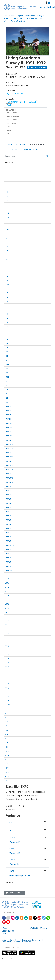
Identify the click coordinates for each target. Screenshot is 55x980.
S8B (6, 289)
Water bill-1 (15, 842)
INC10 (7, 751)
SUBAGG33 (9, 541)
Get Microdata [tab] (30, 149)
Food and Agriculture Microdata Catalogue (27, 16)
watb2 (12, 849)
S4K (6, 259)
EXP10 (7, 663)
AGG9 (7, 608)
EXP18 (7, 696)
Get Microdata (37, 67)
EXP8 (7, 654)
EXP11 (7, 667)
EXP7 (7, 650)
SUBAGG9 (9, 440)
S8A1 (6, 276)
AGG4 (7, 587)
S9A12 (7, 331)
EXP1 (6, 625)
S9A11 (7, 326)
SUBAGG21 (9, 490)
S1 (5, 175)
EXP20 (7, 705)
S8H (6, 318)
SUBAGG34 (9, 545)
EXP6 (7, 646)
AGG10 (7, 612)
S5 (6, 263)
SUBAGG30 (9, 528)
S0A (6, 167)
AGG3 (7, 583)
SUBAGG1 (8, 406)
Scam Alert (6, 942)
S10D (6, 356)
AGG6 (7, 596)
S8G (6, 314)
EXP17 (7, 692)
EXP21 (7, 709)
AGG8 (7, 604)
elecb (12, 860)
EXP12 (7, 671)
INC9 (6, 747)
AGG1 (7, 575)
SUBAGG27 (9, 516)
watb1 (12, 838)
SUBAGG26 (9, 511)
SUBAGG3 (9, 415)
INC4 (6, 726)
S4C (6, 221)
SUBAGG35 (9, 549)
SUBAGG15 (9, 465)
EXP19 (7, 701)
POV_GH (8, 781)
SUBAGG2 (9, 411)
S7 (6, 272)
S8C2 (7, 297)
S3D (6, 196)
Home (6, 16)
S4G (6, 247)
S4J (6, 255)
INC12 (7, 760)
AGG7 (7, 600)
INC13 (7, 764)
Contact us (14, 940)
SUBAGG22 (9, 495)
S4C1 (7, 226)
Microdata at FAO (47, 7)
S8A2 (7, 280)
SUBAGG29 (9, 524)
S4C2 (7, 230)
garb (12, 871)
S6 (6, 268)
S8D (6, 301)
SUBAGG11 (9, 448)
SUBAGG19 (9, 482)
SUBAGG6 (9, 427)
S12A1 (7, 389)
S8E (6, 305)
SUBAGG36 (9, 553)
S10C (7, 352)
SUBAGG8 (9, 436)
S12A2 (7, 394)
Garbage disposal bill (20, 875)
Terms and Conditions (31, 940)
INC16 (7, 776)
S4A (6, 200)
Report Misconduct (23, 942)
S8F (6, 310)
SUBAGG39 (9, 566)
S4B (6, 205)
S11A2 (7, 368)
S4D (6, 234)
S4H (6, 251)
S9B (6, 335)
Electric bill (15, 864)
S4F (6, 242)
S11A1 (7, 364)
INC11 (7, 755)
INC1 (6, 713)
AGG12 (7, 621)
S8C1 (7, 293)
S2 (6, 179)
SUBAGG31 (9, 532)
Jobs (4, 940)
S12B (6, 398)
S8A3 (7, 284)
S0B (6, 171)
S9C (6, 339)
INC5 (6, 730)
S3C (6, 192)
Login (42, 3)
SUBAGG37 (9, 558)
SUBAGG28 (9, 520)
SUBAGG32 (9, 537)
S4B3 (7, 217)
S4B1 (6, 209)
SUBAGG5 (9, 423)
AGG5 (7, 591)
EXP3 (7, 633)
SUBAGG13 (9, 457)
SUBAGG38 (9, 562)
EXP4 (7, 638)
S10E (6, 360)
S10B (6, 347)
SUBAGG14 (9, 461)
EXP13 (7, 675)
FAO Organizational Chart (8, 931)
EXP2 (7, 629)
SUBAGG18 (9, 478)
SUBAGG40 (9, 570)
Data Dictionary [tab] (37, 145)
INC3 (6, 722)
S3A (6, 184)
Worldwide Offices (38, 928)
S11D (6, 385)
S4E (6, 238)
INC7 (6, 739)
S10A (6, 343)
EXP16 (7, 688)
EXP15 (7, 684)
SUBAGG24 (9, 503)
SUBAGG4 (9, 419)
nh (11, 830)
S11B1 (7, 373)
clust (12, 822)
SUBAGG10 (9, 444)
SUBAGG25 (9, 507)
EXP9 (7, 659)
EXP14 (7, 680)
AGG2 (7, 579)
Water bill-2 (15, 853)
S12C (7, 402)
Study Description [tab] (16, 145)
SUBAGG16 (9, 469)
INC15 (7, 772)
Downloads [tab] (13, 150)
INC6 (6, 734)
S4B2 (7, 213)
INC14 (7, 768)
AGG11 (7, 617)
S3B (6, 188)
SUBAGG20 (9, 486)
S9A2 (7, 322)
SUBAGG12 (9, 453)
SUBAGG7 (9, 432)
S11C (6, 381)
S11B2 (7, 377)
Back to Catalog (14, 893)
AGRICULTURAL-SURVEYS (14, 18)
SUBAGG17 (9, 474)
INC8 (6, 743)
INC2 (6, 718)
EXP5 (7, 642)
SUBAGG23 (9, 499)
